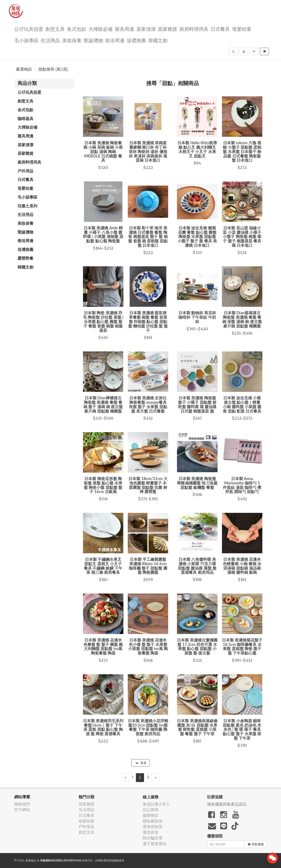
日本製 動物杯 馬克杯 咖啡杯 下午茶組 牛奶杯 (197, 317)
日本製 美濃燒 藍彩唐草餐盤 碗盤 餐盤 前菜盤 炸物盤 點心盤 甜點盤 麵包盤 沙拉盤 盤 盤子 (148, 321)
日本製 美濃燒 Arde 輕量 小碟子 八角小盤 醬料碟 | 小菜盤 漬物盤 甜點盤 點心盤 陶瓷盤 (103, 234)
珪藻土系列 (27, 206)
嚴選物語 (24, 69)
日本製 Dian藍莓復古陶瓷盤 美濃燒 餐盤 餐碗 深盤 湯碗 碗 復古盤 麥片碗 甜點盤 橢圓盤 (242, 319)
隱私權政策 (153, 821)
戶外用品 (25, 171)
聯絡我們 (22, 804)
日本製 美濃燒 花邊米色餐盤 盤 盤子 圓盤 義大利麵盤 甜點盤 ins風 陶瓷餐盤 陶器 (103, 646)
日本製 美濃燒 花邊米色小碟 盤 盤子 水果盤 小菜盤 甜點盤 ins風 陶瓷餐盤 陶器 (148, 646)
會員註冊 (151, 804)
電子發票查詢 (155, 844)
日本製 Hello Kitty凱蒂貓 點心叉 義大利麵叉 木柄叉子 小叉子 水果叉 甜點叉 (197, 149)
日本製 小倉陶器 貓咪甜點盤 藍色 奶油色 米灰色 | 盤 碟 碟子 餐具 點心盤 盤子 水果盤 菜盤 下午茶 (242, 729)
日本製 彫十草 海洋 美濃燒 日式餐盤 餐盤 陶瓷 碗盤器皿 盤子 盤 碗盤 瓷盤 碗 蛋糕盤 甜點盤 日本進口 (148, 237)
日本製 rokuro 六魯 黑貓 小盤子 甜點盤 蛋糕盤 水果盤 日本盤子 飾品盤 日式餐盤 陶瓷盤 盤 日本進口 (242, 151)
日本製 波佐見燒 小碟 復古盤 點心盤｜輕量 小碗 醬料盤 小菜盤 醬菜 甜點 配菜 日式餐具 (242, 404)
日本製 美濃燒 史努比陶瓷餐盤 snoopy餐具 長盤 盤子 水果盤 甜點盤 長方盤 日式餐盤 (148, 404)
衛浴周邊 (115, 40)
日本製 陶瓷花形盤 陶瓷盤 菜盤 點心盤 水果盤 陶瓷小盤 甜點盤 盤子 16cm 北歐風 (103, 485)
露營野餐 (25, 258)
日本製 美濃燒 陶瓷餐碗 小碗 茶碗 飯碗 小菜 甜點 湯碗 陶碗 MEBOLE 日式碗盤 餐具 (103, 151)
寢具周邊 (124, 29)
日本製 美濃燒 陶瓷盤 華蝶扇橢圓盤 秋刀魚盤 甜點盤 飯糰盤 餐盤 (197, 483)
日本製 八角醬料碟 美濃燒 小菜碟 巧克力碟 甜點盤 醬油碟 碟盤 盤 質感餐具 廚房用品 (197, 566)
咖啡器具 (25, 119)
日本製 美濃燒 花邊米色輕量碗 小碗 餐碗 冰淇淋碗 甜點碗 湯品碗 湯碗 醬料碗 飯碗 (242, 566)
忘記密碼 (151, 810)
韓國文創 (158, 40)
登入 (166, 804)
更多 (141, 763)
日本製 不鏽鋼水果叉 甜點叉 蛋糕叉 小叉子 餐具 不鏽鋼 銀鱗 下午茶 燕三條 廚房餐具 (103, 566)
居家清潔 (146, 29)
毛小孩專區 (26, 40)
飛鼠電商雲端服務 (108, 860)
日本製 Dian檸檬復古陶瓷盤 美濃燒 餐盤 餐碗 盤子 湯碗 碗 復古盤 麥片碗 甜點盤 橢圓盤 (103, 404)
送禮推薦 (136, 40)
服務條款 (151, 815)
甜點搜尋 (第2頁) (53, 69)
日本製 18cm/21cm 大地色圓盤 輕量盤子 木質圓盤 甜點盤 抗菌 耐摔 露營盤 (148, 485)
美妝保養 (72, 40)
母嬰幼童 (242, 29)
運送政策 (151, 832)
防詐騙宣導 (153, 838)
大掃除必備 (101, 29)
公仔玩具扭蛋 (29, 29)
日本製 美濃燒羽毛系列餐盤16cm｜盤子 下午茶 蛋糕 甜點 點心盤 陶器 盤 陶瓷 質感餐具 (103, 727)
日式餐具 (220, 29)
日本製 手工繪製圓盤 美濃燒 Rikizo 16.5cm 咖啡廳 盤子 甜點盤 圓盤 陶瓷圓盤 (148, 566)
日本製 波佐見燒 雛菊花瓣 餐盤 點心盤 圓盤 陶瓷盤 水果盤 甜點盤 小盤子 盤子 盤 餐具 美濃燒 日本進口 (197, 237)
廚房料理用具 (194, 29)
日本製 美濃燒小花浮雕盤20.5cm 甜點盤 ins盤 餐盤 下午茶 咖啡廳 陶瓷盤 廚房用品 (148, 727)
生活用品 (50, 40)
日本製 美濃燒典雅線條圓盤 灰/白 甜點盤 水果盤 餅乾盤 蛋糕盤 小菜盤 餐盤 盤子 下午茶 (197, 727)
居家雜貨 (168, 29)
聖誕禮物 (93, 40)
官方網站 (22, 810)
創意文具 (55, 29)
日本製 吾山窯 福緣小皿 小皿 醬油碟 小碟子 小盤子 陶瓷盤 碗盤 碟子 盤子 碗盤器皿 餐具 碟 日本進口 (242, 237)
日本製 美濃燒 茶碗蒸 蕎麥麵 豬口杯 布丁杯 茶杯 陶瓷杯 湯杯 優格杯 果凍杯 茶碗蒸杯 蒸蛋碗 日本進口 (148, 151)
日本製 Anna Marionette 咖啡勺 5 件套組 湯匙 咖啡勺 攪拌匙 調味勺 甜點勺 (242, 485)
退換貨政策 (153, 827)
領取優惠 (256, 844)
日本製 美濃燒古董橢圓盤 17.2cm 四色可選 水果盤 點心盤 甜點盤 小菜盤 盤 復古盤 (197, 646)
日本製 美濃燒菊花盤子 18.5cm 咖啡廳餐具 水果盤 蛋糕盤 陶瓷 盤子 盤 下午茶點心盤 (242, 646)
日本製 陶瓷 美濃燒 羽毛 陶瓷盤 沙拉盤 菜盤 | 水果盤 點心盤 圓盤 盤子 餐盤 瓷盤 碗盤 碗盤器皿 (103, 321)
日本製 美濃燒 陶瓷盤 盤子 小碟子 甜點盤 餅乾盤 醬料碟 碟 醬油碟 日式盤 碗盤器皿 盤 (197, 404)
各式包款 (77, 29)
